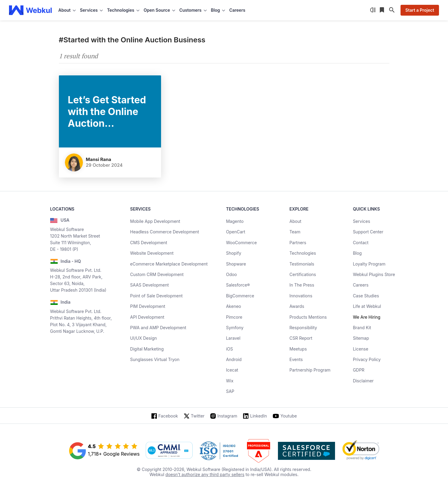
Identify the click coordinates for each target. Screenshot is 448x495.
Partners (298, 243)
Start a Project (420, 10)
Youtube (289, 416)
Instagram (227, 416)
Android (234, 359)
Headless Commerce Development (165, 232)
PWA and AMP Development (158, 328)
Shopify (234, 253)
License (360, 349)
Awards (297, 306)
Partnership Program (310, 370)
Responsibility (303, 328)
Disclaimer (363, 381)
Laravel (233, 338)
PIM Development (148, 306)
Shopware (236, 264)
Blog (357, 253)
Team (295, 232)
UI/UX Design (143, 338)
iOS (229, 349)
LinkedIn (258, 416)
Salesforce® (238, 285)
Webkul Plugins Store (374, 274)
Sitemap (361, 338)
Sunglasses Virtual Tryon (155, 359)
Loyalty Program (369, 264)
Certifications (303, 274)
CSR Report (301, 338)
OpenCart (236, 232)
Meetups (298, 349)
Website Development (152, 253)
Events (296, 359)
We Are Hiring (366, 317)
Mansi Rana (99, 159)
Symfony (235, 328)
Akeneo (233, 306)
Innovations (301, 296)
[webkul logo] (30, 10)
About (295, 221)
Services (361, 221)
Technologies (303, 253)
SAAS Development (149, 285)
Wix (230, 381)
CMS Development (149, 243)
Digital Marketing (147, 349)
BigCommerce (240, 296)
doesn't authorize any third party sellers (205, 474)
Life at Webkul (367, 306)
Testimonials (302, 264)
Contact (361, 243)
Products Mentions (308, 317)
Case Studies (366, 296)
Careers (237, 10)
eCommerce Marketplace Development (169, 264)
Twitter (198, 416)
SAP (230, 391)
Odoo (231, 274)
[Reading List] (382, 10)
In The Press (302, 285)
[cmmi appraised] (169, 451)
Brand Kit (362, 328)
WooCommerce (241, 243)
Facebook (168, 416)
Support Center (368, 232)
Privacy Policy (367, 359)
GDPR (359, 370)
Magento (235, 221)
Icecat (232, 370)
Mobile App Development (155, 221)
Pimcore (234, 317)
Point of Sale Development (156, 296)
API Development (147, 317)
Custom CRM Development (157, 274)
